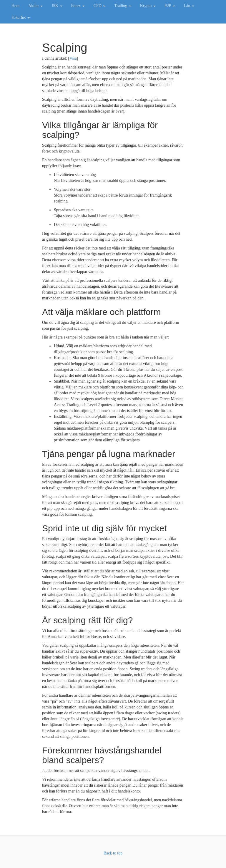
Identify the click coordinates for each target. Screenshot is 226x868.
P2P (170, 6)
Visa (73, 58)
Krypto (148, 6)
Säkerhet (21, 17)
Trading (123, 6)
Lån (189, 6)
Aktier (35, 6)
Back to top (113, 853)
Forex (78, 6)
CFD (100, 6)
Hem (15, 6)
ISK (57, 6)
